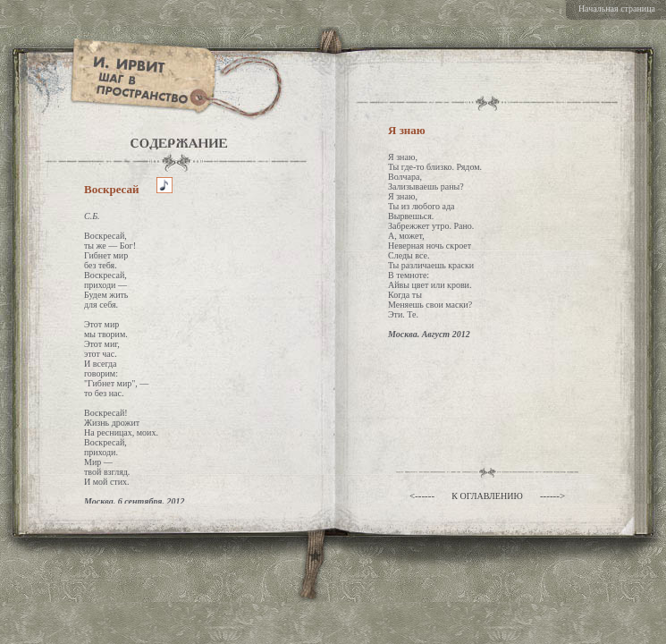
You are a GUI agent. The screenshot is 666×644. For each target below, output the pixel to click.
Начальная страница (617, 8)
